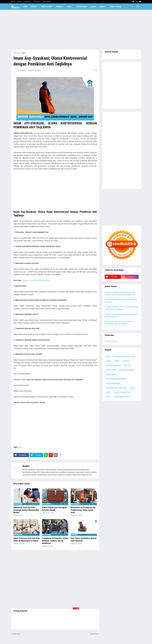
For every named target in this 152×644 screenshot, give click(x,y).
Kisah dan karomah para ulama (124, 356)
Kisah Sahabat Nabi (113, 383)
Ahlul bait (126, 361)
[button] (132, 7)
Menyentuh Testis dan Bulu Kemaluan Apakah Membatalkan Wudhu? (26, 510)
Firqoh (117, 361)
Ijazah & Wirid (111, 370)
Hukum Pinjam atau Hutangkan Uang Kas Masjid (54, 509)
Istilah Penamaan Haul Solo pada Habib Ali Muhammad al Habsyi (27, 540)
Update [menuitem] (34, 7)
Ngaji (24, 53)
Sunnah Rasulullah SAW (122, 392)
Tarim (108, 392)
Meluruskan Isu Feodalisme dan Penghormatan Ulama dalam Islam (83, 510)
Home (13, 2)
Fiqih (108, 356)
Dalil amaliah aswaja (127, 370)
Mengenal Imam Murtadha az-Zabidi (36, 280)
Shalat (108, 361)
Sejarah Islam (111, 374)
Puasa (132, 388)
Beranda (17, 53)
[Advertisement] (76, 30)
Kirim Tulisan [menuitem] (116, 7)
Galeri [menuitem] (93, 7)
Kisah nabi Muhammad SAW (116, 379)
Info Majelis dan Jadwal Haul (116, 388)
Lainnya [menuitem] (102, 7)
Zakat (108, 397)
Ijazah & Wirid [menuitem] (82, 7)
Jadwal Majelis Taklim (122, 397)
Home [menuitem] (25, 7)
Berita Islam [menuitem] (46, 7)
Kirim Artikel (47, 2)
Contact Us (28, 2)
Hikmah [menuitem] (59, 7)
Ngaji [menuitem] (69, 7)
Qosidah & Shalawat (113, 365)
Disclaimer (37, 2)
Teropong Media (111, 341)
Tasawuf (127, 365)
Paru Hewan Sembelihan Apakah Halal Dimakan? (84, 540)
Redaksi (26, 466)
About (19, 2)
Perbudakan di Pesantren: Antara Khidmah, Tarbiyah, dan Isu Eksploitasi (55, 541)
